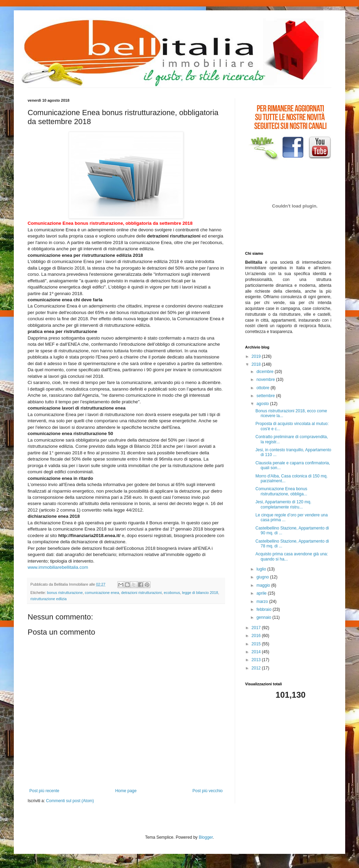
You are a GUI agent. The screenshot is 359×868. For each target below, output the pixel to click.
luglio (262, 569)
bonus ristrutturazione (65, 593)
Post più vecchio (208, 791)
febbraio (265, 609)
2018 (257, 364)
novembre (266, 380)
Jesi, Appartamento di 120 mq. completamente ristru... (283, 504)
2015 (257, 644)
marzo (263, 602)
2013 (257, 660)
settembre (266, 396)
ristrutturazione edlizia (48, 599)
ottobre (264, 388)
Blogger (206, 837)
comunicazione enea (102, 593)
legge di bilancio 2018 (200, 593)
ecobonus (172, 593)
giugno (263, 577)
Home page (126, 791)
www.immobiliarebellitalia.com (58, 567)
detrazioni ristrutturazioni (142, 593)
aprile (262, 593)
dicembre (266, 372)
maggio (264, 585)
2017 (257, 628)
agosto (263, 404)
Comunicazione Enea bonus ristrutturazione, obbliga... (281, 491)
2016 (257, 636)
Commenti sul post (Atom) (70, 801)
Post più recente (44, 791)
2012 (257, 668)
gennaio (264, 617)
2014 (257, 652)
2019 (257, 356)
